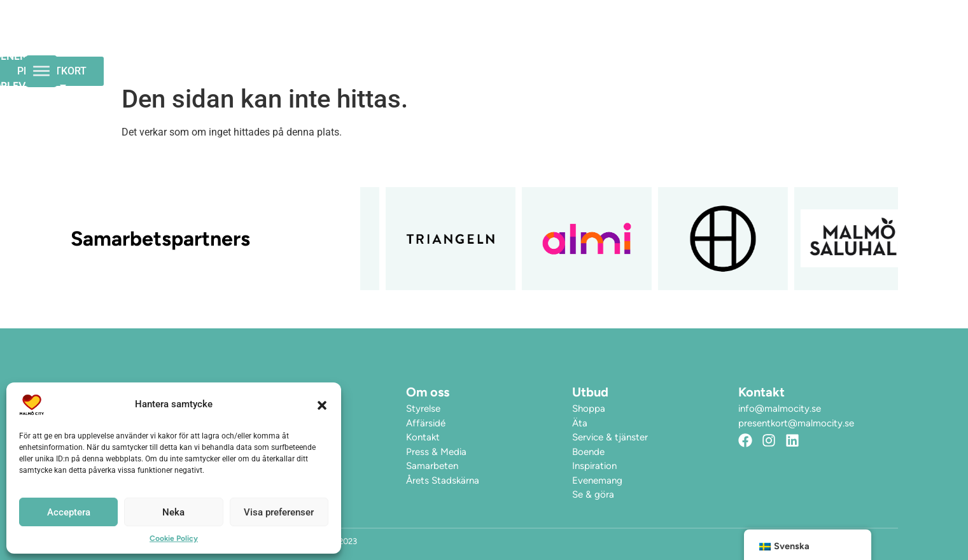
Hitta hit (700, 39)
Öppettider (425, 39)
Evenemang (513, 39)
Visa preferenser (279, 512)
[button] (322, 405)
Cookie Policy (174, 538)
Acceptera (69, 512)
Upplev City (611, 39)
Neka (173, 512)
